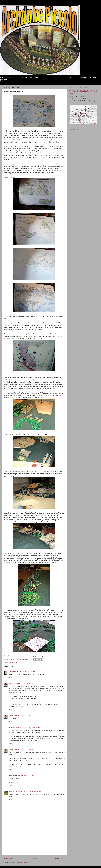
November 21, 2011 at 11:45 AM (24, 684)
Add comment (9, 804)
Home (35, 858)
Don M (11, 684)
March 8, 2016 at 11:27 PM (32, 792)
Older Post (60, 858)
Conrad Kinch (14, 672)
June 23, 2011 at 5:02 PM (27, 672)
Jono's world (13, 662)
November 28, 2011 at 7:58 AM (24, 750)
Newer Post (9, 858)
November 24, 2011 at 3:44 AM (31, 728)
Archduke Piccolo (15, 728)
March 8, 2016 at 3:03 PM (26, 775)
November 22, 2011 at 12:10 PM (24, 716)
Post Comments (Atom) (20, 863)
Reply (11, 677)
